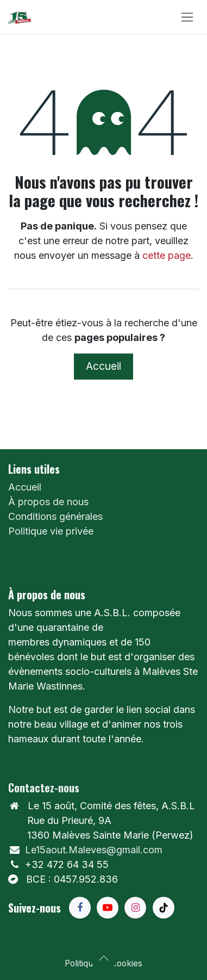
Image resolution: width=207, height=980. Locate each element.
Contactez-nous (44, 787)
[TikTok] (164, 908)
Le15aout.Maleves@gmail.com (94, 850)
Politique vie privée (51, 531)
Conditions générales (55, 516)
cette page (167, 255)
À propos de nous (48, 502)
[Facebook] (80, 908)
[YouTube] (108, 908)
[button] (104, 958)
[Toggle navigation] (187, 17)
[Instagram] (135, 908)
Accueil (103, 366)
